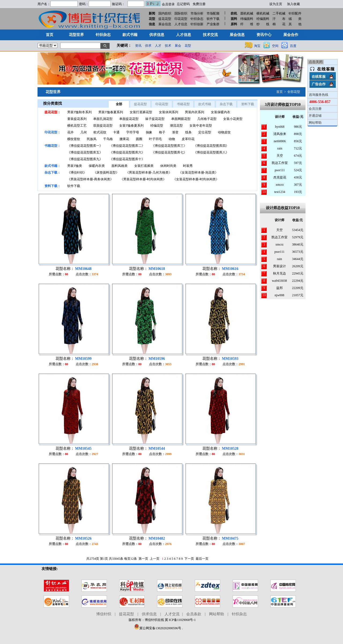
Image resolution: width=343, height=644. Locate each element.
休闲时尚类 (168, 166)
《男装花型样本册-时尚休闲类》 (143, 179)
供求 (148, 46)
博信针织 (104, 614)
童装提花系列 (77, 119)
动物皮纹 (224, 132)
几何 (84, 132)
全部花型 (294, 92)
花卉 (70, 132)
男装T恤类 (75, 166)
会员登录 (168, 4)
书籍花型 (183, 104)
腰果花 (124, 139)
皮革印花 (188, 139)
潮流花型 (176, 126)
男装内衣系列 (195, 112)
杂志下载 (226, 104)
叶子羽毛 (155, 139)
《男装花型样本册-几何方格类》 (149, 173)
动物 (172, 139)
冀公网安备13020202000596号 (158, 628)
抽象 (149, 132)
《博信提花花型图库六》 (127, 152)
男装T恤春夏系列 (111, 112)
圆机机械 (247, 13)
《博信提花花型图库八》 (211, 152)
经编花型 (157, 126)
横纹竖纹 (74, 139)
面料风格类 (120, 166)
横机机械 (263, 13)
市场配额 (213, 13)
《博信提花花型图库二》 (127, 146)
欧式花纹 (100, 132)
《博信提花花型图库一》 (85, 146)
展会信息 (165, 24)
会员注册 (315, 109)
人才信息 (181, 24)
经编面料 (263, 19)
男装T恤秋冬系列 (79, 112)
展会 (178, 46)
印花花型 (181, 19)
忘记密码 (183, 4)
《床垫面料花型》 (106, 173)
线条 (188, 132)
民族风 (92, 139)
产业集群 (213, 24)
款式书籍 (205, 104)
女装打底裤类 (144, 166)
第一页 (143, 559)
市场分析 (197, 13)
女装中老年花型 (201, 126)
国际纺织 (181, 13)
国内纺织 (165, 13)
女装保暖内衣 (221, 112)
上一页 (155, 559)
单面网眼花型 (181, 119)
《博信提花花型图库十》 (127, 159)
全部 (119, 104)
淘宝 (257, 46)
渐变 (175, 132)
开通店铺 (315, 116)
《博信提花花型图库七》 (169, 152)
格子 (162, 132)
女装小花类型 (233, 119)
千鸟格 (108, 139)
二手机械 (279, 13)
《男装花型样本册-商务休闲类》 (90, 179)
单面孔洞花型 (103, 119)
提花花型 (165, 19)
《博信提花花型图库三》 (169, 146)
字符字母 (133, 132)
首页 (279, 92)
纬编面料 (247, 19)
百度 (293, 46)
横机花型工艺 (77, 126)
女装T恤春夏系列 (131, 126)
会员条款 (194, 614)
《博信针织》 (77, 173)
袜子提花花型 (155, 119)
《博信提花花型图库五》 (85, 152)
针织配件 (295, 13)
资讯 (138, 46)
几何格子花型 (207, 119)
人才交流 (172, 614)
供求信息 (149, 614)
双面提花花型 (103, 126)
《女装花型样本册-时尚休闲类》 (196, 179)
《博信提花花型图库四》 (211, 146)
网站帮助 (315, 123)
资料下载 (248, 104)
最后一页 (202, 559)
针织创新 (197, 24)
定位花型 (205, 132)
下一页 (189, 559)
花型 (188, 46)
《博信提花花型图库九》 (85, 159)
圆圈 (139, 139)
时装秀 (188, 166)
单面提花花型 (129, 119)
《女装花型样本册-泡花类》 (198, 173)
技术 (168, 46)
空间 (275, 46)
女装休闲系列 (169, 112)
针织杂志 (197, 19)
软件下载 (213, 19)
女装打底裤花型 (141, 112)
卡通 (116, 132)
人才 (158, 46)
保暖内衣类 (97, 166)
